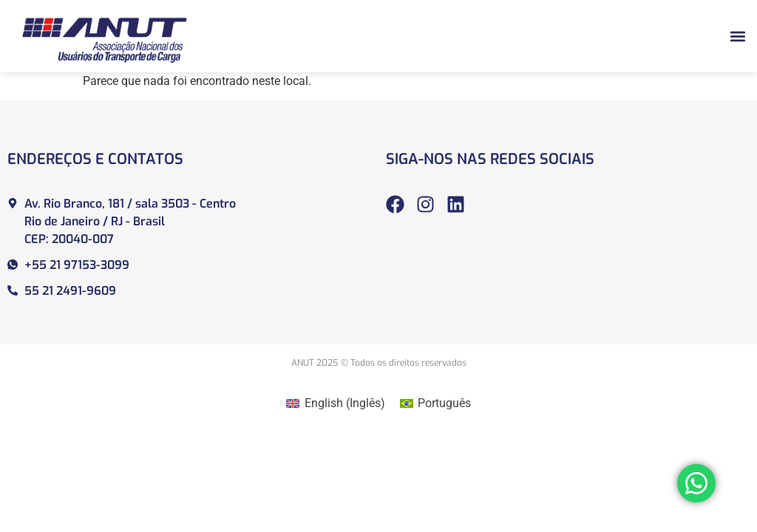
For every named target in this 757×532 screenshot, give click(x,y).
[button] (737, 36)
